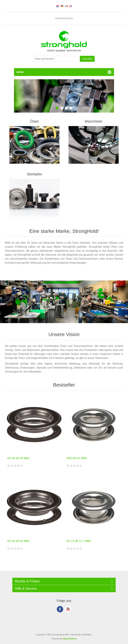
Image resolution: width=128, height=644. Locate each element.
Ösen (34, 121)
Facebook (60, 609)
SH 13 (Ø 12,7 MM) (79, 541)
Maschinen (93, 121)
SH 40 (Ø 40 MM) (18, 541)
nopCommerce (69, 639)
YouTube (68, 609)
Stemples (34, 174)
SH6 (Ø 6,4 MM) (77, 458)
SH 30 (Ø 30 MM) (18, 458)
